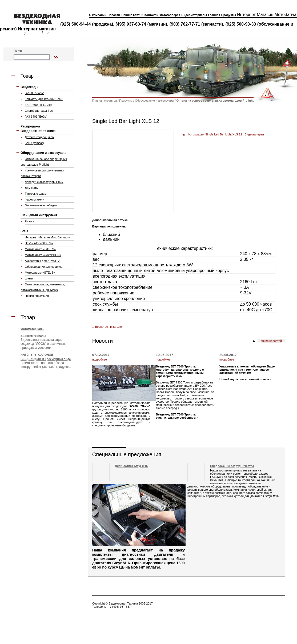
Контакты (151, 15)
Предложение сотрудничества (232, 466)
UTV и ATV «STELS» (39, 243)
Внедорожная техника (38, 131)
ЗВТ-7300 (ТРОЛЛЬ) (38, 105)
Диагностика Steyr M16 (131, 466)
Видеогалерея (254, 134)
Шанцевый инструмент (39, 215)
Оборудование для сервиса (44, 267)
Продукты (229, 15)
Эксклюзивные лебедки (41, 205)
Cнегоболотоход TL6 (39, 111)
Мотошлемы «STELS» (40, 273)
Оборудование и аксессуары (43, 153)
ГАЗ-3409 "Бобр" (36, 117)
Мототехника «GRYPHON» (43, 255)
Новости (114, 15)
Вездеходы (29, 87)
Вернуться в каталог (109, 327)
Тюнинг (127, 15)
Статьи (138, 15)
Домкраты (32, 188)
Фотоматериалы (32, 329)
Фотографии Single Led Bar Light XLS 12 (215, 134)
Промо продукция (37, 296)
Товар (27, 76)
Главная (214, 15)
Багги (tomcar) (34, 143)
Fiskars (29, 221)
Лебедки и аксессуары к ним (44, 182)
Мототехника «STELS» (40, 249)
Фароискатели (35, 199)
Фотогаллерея (170, 15)
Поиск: (19, 51)
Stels (24, 231)
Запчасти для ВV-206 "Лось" (44, 99)
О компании (98, 15)
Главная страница (105, 101)
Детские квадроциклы (40, 137)
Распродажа (30, 126)
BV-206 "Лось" (34, 93)
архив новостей (271, 341)
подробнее (100, 359)
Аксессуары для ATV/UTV (42, 261)
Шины (29, 278)
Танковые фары (36, 194)
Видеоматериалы (194, 15)
